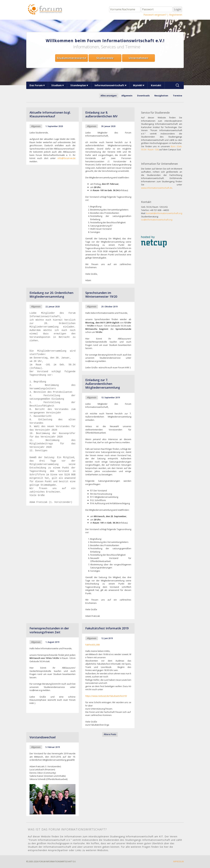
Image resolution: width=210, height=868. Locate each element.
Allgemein (127, 96)
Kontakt (156, 85)
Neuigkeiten (161, 96)
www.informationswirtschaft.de (157, 188)
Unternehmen (139, 58)
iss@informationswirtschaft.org (157, 220)
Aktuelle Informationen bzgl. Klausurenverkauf (50, 114)
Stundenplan (78, 85)
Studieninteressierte (72, 58)
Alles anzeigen (109, 96)
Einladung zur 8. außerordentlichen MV (101, 114)
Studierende (105, 58)
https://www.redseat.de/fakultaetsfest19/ (106, 696)
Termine (178, 96)
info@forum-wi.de (67, 158)
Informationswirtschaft (110, 85)
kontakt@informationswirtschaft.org (164, 213)
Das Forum (36, 85)
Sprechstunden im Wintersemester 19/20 (101, 295)
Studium (57, 85)
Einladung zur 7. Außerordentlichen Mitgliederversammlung (103, 384)
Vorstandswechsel (43, 737)
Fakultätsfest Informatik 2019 (107, 628)
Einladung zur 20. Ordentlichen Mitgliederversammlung (51, 295)
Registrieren (176, 15)
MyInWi (138, 85)
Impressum (178, 862)
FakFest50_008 (92, 645)
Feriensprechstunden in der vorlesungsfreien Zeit (49, 630)
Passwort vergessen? (155, 15)
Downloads (143, 96)
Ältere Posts (110, 734)
